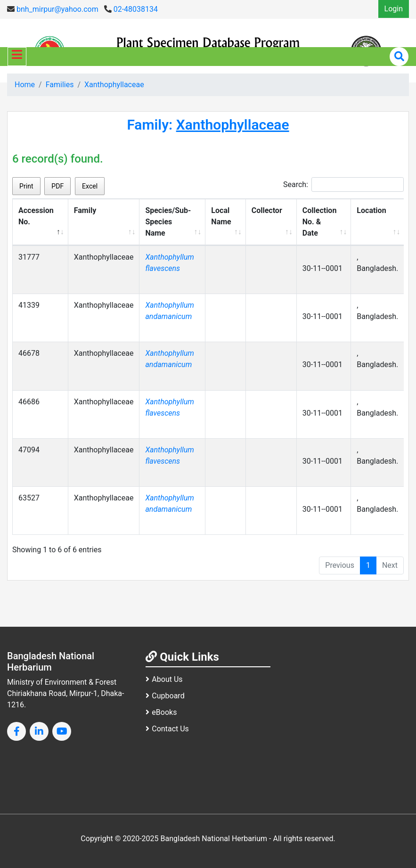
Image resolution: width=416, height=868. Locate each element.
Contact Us (167, 729)
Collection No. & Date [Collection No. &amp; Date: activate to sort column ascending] (320, 222)
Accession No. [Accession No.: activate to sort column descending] (36, 216)
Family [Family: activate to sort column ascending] (85, 210)
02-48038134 (131, 9)
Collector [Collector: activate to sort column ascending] (267, 210)
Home (25, 85)
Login (394, 9)
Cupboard (165, 696)
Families (60, 85)
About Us (164, 679)
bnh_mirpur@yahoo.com (53, 9)
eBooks (161, 712)
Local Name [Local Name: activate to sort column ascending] (221, 216)
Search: (343, 184)
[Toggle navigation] (17, 57)
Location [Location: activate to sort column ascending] (371, 210)
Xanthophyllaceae (114, 85)
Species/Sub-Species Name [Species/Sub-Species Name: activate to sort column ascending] (168, 222)
